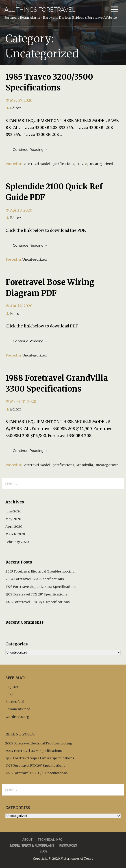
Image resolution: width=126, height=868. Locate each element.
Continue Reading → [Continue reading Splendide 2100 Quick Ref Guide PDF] (30, 245)
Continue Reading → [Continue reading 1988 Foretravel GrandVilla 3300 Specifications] (30, 451)
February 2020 (17, 542)
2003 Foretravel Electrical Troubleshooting (40, 571)
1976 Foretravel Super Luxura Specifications (41, 587)
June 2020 (13, 511)
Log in (10, 694)
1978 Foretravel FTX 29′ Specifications (36, 594)
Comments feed (18, 709)
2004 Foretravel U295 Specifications (35, 579)
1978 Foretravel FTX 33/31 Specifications (38, 602)
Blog (43, 851)
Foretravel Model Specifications (48, 164)
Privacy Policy (102, 843)
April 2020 (14, 527)
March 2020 (15, 534)
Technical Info (50, 840)
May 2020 (13, 519)
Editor (16, 108)
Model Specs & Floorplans (32, 845)
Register (12, 687)
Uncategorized (101, 164)
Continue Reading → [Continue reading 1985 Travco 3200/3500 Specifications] (30, 150)
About (27, 840)
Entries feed (15, 702)
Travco (81, 164)
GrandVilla (84, 465)
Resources (68, 845)
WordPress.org (17, 717)
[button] (115, 10)
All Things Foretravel (40, 10)
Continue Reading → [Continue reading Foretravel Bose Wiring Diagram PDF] (30, 341)
